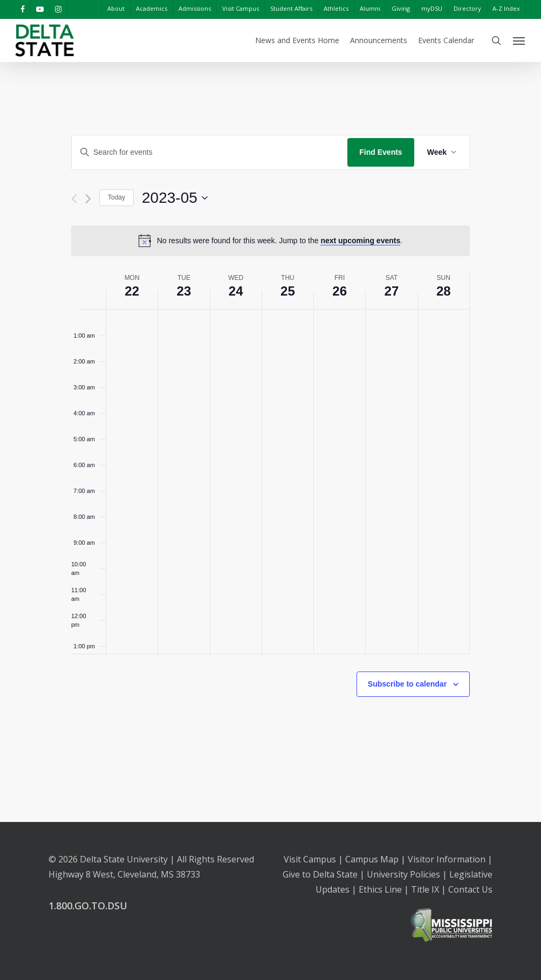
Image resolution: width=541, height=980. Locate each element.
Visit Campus (310, 859)
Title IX (425, 889)
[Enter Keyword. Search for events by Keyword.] (210, 152)
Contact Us (470, 889)
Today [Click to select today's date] (117, 197)
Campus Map (372, 859)
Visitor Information (447, 859)
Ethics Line (380, 889)
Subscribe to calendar (407, 684)
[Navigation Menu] (519, 40)
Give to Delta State (320, 874)
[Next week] (88, 199)
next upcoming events (360, 241)
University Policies (403, 874)
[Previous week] (74, 199)
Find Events (381, 152)
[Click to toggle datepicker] (175, 198)
